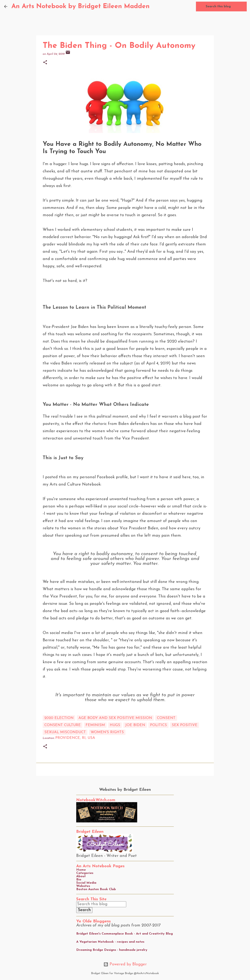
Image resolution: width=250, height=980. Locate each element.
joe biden (135, 725)
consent (166, 718)
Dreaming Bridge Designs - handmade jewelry (112, 950)
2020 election (59, 718)
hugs (115, 725)
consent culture (62, 725)
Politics (158, 725)
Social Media (86, 883)
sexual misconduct (65, 732)
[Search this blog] (225, 6)
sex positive (185, 725)
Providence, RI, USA (75, 738)
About (81, 876)
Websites (83, 886)
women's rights (107, 732)
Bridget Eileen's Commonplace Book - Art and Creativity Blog (124, 934)
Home (81, 870)
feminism (95, 725)
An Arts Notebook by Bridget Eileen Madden (80, 6)
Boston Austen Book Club (96, 889)
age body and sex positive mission (115, 718)
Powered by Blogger (125, 964)
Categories (85, 873)
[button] (45, 63)
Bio (79, 880)
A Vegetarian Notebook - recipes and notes (110, 942)
